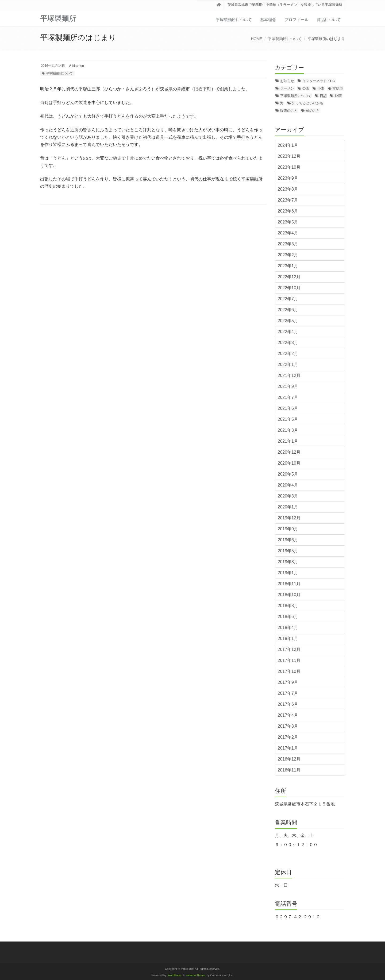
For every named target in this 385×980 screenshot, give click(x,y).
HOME (257, 39)
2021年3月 (288, 430)
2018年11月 (289, 584)
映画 (338, 96)
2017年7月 (288, 693)
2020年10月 (289, 463)
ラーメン (287, 88)
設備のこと (289, 111)
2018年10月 (289, 595)
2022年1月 (288, 364)
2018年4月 (288, 628)
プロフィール (297, 20)
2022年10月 (289, 288)
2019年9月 (288, 529)
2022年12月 (289, 277)
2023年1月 (288, 266)
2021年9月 (288, 386)
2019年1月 (288, 573)
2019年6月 (288, 540)
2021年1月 (288, 441)
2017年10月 (289, 671)
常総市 (338, 88)
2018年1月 (288, 638)
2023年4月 (288, 233)
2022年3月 (288, 343)
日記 (323, 96)
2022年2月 (288, 354)
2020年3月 (288, 496)
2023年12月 (289, 156)
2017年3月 (288, 726)
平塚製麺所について (234, 20)
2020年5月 (288, 474)
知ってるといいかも (308, 103)
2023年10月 (289, 167)
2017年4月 (288, 715)
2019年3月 (288, 562)
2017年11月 (289, 660)
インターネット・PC (319, 81)
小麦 (321, 88)
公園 (306, 88)
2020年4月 (288, 485)
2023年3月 (288, 244)
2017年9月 (288, 682)
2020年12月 (289, 452)
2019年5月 (288, 551)
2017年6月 (288, 704)
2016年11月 (289, 770)
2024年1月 (288, 145)
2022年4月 (288, 332)
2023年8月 (288, 189)
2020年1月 (288, 507)
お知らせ (287, 81)
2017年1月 (288, 748)
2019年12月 (289, 518)
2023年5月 (288, 222)
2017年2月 (288, 737)
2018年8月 (288, 606)
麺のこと (313, 111)
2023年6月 (288, 211)
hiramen (78, 66)
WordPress (175, 975)
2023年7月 (288, 200)
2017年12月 (289, 649)
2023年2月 (288, 255)
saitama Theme (196, 975)
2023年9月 (288, 178)
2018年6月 (288, 617)
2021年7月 (288, 397)
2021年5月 (288, 419)
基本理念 (268, 20)
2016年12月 (289, 759)
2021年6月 (288, 408)
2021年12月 (289, 375)
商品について (329, 20)
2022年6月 (288, 310)
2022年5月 (288, 321)
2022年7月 (288, 299)
